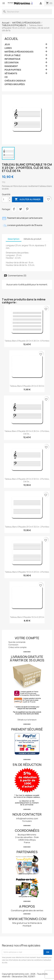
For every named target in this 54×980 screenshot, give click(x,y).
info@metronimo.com (27, 819)
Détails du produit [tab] (33, 239)
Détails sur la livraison (27, 720)
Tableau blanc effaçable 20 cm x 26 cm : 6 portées (27, 341)
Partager (14, 209)
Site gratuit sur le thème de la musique (27, 924)
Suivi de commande (17, 642)
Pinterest (27, 209)
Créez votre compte (18, 647)
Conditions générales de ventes (27, 910)
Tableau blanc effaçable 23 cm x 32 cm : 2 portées (27, 527)
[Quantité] (5, 199)
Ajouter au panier (28, 199)
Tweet (21, 209)
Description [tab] (14, 239)
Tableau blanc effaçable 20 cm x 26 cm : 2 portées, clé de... (27, 432)
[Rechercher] (27, 12)
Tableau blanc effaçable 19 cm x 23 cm (27, 617)
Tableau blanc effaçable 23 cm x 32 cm (27, 386)
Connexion (13, 645)
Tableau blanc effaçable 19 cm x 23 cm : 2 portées (27, 572)
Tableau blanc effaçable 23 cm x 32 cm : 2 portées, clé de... (27, 480)
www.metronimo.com (27, 919)
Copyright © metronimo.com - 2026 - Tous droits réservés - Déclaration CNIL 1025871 (25, 975)
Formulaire (27, 821)
